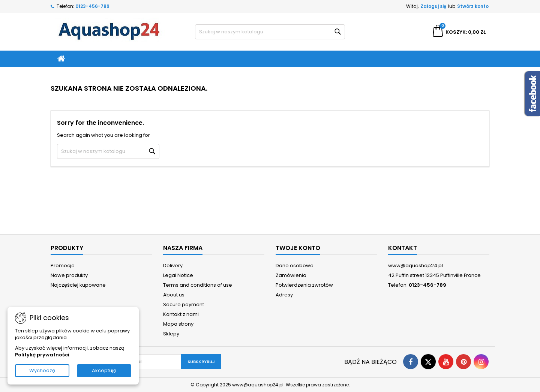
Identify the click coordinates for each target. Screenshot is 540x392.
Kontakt (403, 248)
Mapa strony (178, 324)
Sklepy (171, 334)
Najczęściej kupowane (78, 285)
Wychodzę (42, 370)
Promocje (63, 266)
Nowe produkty (69, 275)
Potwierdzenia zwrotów (304, 285)
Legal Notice (178, 275)
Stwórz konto (473, 6)
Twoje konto (298, 248)
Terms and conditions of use (198, 285)
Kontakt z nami (181, 314)
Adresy (284, 295)
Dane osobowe (295, 266)
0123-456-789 (92, 6)
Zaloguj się (433, 6)
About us (174, 295)
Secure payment (184, 304)
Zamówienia (291, 275)
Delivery (173, 266)
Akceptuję (104, 370)
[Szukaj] (270, 32)
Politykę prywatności (42, 355)
